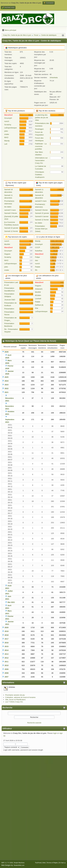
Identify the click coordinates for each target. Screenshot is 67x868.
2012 (7, 658)
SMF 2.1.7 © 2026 (7, 863)
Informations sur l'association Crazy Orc (41, 160)
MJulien (38, 295)
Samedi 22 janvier (11, 228)
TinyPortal (38, 863)
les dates (8, 207)
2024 (7, 381)
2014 (7, 650)
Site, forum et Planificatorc (16, 700)
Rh (36, 270)
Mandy (7, 141)
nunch (7, 121)
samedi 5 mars (10, 210)
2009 (7, 669)
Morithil (7, 244)
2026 (7, 352)
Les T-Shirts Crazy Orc (14, 702)
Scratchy (8, 125)
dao (37, 260)
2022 (7, 388)
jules (6, 131)
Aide (44, 863)
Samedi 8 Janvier (42, 216)
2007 (7, 677)
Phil (37, 308)
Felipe (37, 257)
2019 (7, 631)
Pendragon (39, 129)
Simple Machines (19, 863)
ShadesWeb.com (19, 865)
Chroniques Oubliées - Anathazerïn (40, 175)
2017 (7, 639)
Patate (38, 267)
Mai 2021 (11, 602)
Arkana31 (39, 289)
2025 (7, 377)
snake (7, 134)
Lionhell (38, 299)
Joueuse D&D (10, 300)
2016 (7, 643)
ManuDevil (8, 115)
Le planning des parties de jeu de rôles (42, 118)
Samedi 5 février (11, 213)
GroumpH (8, 118)
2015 (7, 646)
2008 (7, 673)
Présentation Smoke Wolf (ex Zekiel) (41, 229)
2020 (7, 627)
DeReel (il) (39, 305)
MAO (6, 137)
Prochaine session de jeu (15, 695)
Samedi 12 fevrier (11, 231)
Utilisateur (7, 729)
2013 (7, 654)
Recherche (7, 708)
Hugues (7, 254)
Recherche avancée (34, 723)
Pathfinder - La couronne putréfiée (41, 146)
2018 (7, 635)
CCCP (38, 247)
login (55, 733)
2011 (7, 662)
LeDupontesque (11, 128)
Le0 (6, 144)
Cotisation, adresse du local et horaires (20, 697)
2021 (7, 392)
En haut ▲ (62, 863)
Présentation (9, 309)
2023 (7, 385)
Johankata (54, 78)
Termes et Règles (52, 863)
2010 (7, 665)
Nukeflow (39, 251)
